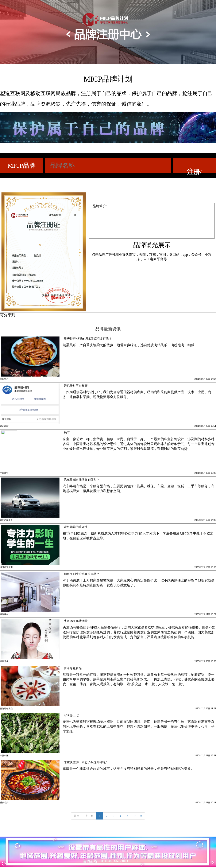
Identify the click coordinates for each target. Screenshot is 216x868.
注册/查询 (194, 171)
